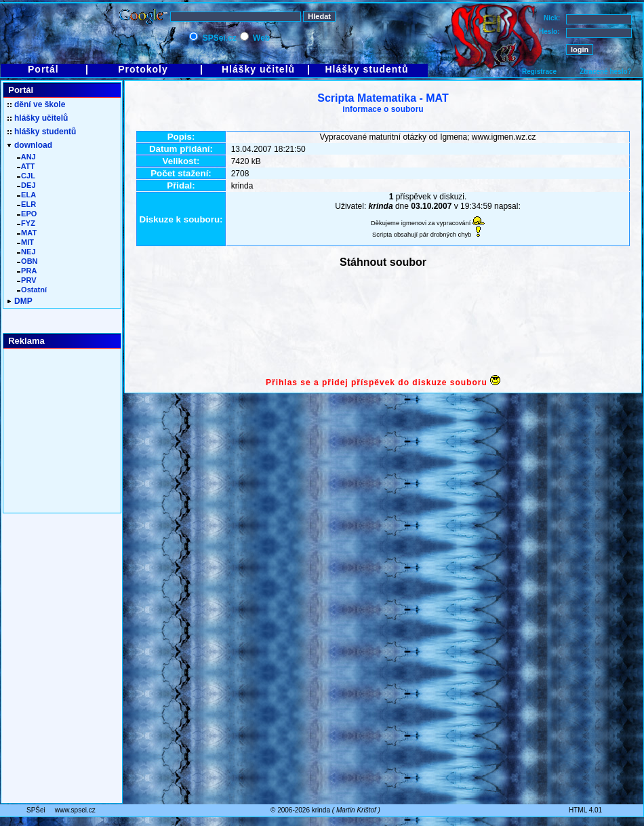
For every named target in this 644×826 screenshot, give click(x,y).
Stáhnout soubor (383, 262)
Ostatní (32, 290)
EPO (27, 214)
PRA (27, 271)
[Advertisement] (383, 323)
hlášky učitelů (38, 118)
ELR (26, 204)
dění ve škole (36, 104)
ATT (26, 166)
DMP (20, 301)
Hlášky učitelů (258, 69)
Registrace (539, 72)
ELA (26, 195)
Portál (43, 69)
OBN (27, 261)
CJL (26, 176)
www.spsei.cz (75, 810)
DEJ (26, 185)
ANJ (26, 157)
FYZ (26, 223)
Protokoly (143, 69)
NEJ (26, 252)
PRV (27, 280)
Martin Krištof (356, 810)
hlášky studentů (42, 132)
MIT (25, 242)
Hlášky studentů (366, 69)
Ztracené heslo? (606, 72)
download (30, 145)
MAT (27, 233)
